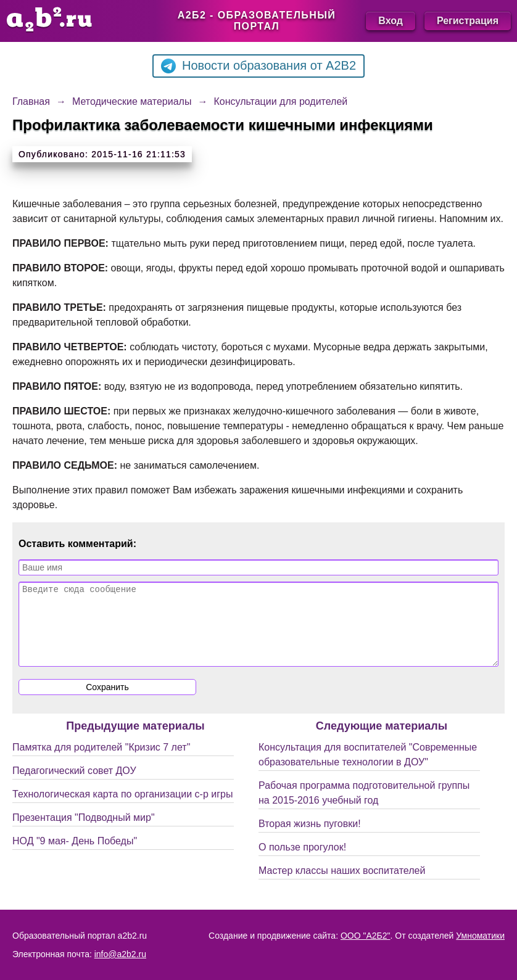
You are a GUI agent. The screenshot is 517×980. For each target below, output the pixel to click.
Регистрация (468, 21)
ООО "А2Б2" (366, 936)
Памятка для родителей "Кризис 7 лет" (101, 762)
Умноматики (480, 936)
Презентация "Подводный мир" (84, 832)
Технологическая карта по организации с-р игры (122, 809)
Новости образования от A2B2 (258, 66)
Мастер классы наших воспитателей (342, 885)
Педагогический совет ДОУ (74, 785)
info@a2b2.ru (120, 954)
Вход (391, 21)
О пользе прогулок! (302, 862)
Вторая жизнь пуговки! (310, 838)
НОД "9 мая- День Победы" (75, 856)
